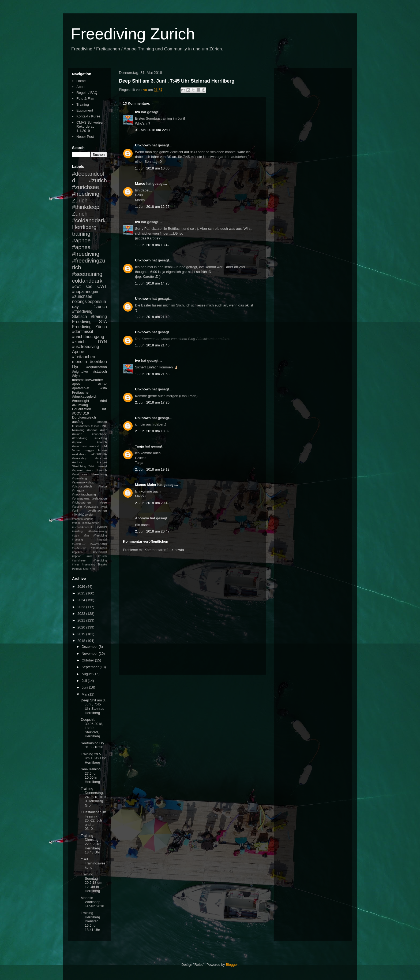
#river (76, 565)
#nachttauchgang (88, 337)
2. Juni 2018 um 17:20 (152, 402)
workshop (79, 454)
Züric (92, 466)
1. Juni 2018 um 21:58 (152, 374)
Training (82, 104)
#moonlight (81, 401)
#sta (104, 388)
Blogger (232, 965)
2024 (82, 600)
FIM (104, 446)
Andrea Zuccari (89, 462)
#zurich (79, 342)
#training (99, 317)
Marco (140, 184)
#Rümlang (80, 405)
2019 (82, 634)
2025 (82, 593)
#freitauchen (84, 357)
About (81, 87)
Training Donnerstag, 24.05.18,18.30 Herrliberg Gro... (93, 797)
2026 (82, 587)
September (91, 667)
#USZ (102, 384)
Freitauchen (81, 392)
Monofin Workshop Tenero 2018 (92, 902)
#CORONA (99, 454)
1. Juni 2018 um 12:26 (152, 207)
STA (103, 322)
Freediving (82, 322)
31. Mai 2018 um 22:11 (153, 130)
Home (81, 81)
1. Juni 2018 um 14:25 (152, 283)
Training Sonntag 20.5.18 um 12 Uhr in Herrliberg (91, 883)
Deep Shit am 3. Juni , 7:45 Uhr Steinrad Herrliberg (93, 707)
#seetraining (87, 274)
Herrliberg (84, 227)
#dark (76, 536)
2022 (82, 614)
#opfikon (77, 552)
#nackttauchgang (84, 494)
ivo (138, 112)
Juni (85, 687)
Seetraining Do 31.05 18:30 (92, 745)
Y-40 (92, 569)
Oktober (88, 660)
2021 (82, 620)
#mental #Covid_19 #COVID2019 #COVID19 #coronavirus (89, 544)
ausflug (78, 422)
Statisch (79, 317)
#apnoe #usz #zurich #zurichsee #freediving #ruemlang (89, 474)
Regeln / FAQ (87, 93)
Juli (85, 681)
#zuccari (101, 458)
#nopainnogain (86, 292)
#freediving (86, 254)
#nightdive (80, 371)
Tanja (139, 446)
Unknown (143, 145)
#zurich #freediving (89, 309)
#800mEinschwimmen (86, 523)
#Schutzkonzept (82, 527)
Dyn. (76, 367)
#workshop (80, 458)
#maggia (78, 490)
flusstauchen (81, 426)
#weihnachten (97, 510)
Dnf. (104, 409)
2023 (82, 607)
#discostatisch (82, 486)
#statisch (100, 371)
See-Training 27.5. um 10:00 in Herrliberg (91, 775)
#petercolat (81, 388)
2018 (82, 641)
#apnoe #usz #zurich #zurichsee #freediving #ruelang (89, 434)
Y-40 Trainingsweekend (93, 863)
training (81, 234)
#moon (102, 422)
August (88, 674)
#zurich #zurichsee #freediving (89, 187)
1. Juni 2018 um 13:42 (152, 245)
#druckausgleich (85, 396)
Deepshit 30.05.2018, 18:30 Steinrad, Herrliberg (92, 728)
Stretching (79, 466)
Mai (85, 694)
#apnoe (81, 240)
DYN (102, 342)
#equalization (97, 367)
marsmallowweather (88, 380)
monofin (79, 362)
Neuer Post (85, 137)
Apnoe (78, 352)
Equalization (82, 409)
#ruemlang (89, 565)
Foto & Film (85, 99)
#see (104, 502)
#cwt (76, 286)
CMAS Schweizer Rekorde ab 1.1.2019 (90, 127)
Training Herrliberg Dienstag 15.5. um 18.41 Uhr (90, 921)
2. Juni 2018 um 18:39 (152, 431)
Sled (86, 569)
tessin (95, 426)
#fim (86, 536)
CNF (104, 426)
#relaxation (99, 498)
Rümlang (78, 430)
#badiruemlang (98, 531)
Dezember (90, 647)
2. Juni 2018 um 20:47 (152, 531)
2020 (82, 627)
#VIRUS (102, 527)
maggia (89, 450)
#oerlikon (98, 362)
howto (179, 550)
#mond (94, 446)
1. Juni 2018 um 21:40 (152, 317)
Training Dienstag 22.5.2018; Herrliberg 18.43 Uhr (91, 844)
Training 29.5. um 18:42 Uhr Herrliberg (93, 758)
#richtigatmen (81, 502)
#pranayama (81, 498)
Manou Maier (146, 485)
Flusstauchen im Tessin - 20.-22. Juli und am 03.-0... (93, 820)
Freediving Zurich (133, 34)
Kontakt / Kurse (88, 116)
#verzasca (91, 506)
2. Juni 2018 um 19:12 (152, 469)
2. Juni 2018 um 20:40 (152, 503)
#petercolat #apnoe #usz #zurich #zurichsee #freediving (89, 556)
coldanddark (87, 281)
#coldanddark (89, 220)
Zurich (80, 200)
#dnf (104, 401)
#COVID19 (80, 413)
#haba (102, 486)
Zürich (80, 214)
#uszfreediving (86, 347)
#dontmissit (83, 332)
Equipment (85, 110)
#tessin (77, 506)
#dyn (76, 376)
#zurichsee (82, 296)
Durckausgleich (84, 417)
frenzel (102, 466)
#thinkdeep (86, 207)
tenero (102, 450)
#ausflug (77, 531)
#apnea (81, 247)
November (90, 654)
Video (76, 450)
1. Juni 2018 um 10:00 (152, 168)
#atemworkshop (83, 482)
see (89, 286)
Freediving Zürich (89, 327)
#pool (76, 384)
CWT (102, 286)
